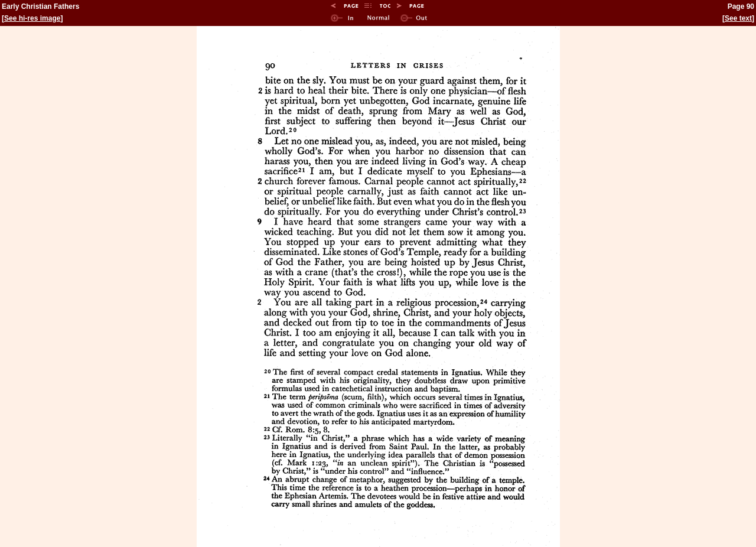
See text (738, 18)
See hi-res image (32, 18)
